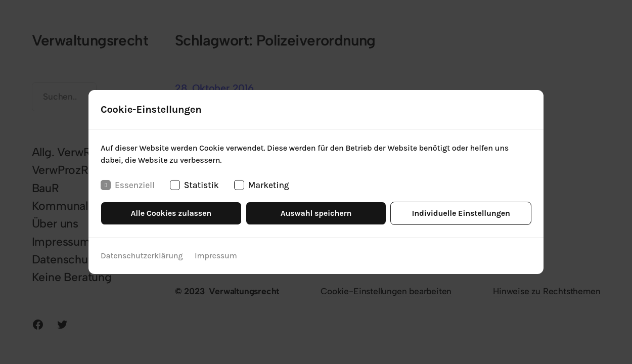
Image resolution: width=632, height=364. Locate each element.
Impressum (216, 256)
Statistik (194, 185)
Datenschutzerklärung (142, 256)
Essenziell (128, 185)
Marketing (262, 185)
